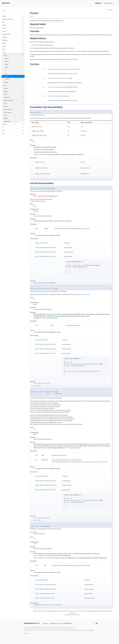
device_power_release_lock (55, 78)
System (13, 52)
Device (14, 55)
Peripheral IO (14, 97)
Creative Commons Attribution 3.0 (76, 611)
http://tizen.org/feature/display (52, 314)
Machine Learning (13, 34)
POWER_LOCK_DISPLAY (92, 364)
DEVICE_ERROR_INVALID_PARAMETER (46, 248)
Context (13, 28)
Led (6, 73)
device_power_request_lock (55, 69)
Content (13, 25)
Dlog (5, 85)
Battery (7, 58)
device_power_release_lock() (89, 462)
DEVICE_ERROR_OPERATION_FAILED (45, 257)
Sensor (14, 103)
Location (13, 31)
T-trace (6, 115)
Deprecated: (34, 532)
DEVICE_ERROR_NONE (41, 243)
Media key (6, 91)
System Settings (7, 112)
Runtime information (9, 100)
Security (13, 46)
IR (5, 70)
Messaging (13, 37)
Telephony (13, 124)
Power (6, 76)
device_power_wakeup (53, 87)
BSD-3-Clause (72, 613)
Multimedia (13, 40)
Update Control (7, 121)
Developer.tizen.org (56, 623)
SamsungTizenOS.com (30, 623)
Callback (7, 61)
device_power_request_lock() (81, 294)
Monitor (14, 94)
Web (13, 133)
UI (13, 127)
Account (13, 16)
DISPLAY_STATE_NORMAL (52, 605)
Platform (98, 3)
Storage (6, 106)
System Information (8, 109)
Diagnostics (6, 82)
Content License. (72, 630)
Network (13, 43)
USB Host (14, 118)
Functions (110, 10)
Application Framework (13, 19)
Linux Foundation (35, 627)
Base (13, 22)
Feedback (6, 88)
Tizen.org (45, 623)
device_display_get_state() (41, 555)
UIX (13, 130)
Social (13, 49)
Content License (76, 615)
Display (7, 64)
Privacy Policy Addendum (88, 630)
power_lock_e (66, 69)
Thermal (7, 79)
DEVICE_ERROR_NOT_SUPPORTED (44, 558)
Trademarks (26, 633)
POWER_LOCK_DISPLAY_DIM (42, 155)
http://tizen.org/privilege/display (48, 318)
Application (109, 3)
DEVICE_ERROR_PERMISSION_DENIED (46, 252)
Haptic (6, 67)
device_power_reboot (53, 96)
